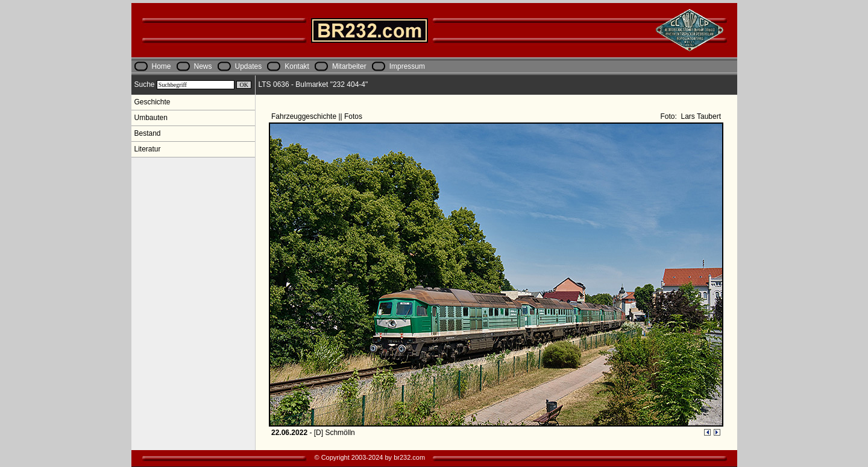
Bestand (148, 133)
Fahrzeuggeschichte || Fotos (318, 116)
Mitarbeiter (349, 66)
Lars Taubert (700, 116)
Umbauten (151, 118)
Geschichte (153, 102)
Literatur (148, 149)
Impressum (407, 66)
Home (162, 66)
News (203, 66)
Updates (249, 66)
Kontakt (297, 66)
